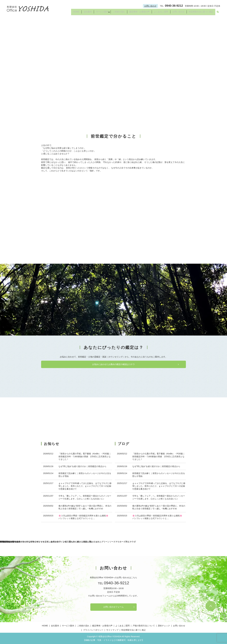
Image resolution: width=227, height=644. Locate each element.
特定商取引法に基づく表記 (201, 13)
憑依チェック (164, 626)
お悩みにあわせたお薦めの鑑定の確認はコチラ (113, 364)
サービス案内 (99, 13)
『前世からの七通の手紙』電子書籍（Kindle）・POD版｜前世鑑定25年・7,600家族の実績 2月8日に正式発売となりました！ (85, 456)
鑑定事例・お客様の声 (138, 13)
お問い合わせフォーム (113, 607)
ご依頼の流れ (116, 13)
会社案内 (84, 13)
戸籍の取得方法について (144, 626)
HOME (72, 13)
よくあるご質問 (160, 13)
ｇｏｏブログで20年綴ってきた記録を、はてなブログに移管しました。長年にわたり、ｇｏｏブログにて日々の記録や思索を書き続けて (85, 486)
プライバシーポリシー (93, 630)
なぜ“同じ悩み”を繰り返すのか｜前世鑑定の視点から (82, 466)
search (218, 13)
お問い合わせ (150, 6)
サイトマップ (112, 630)
